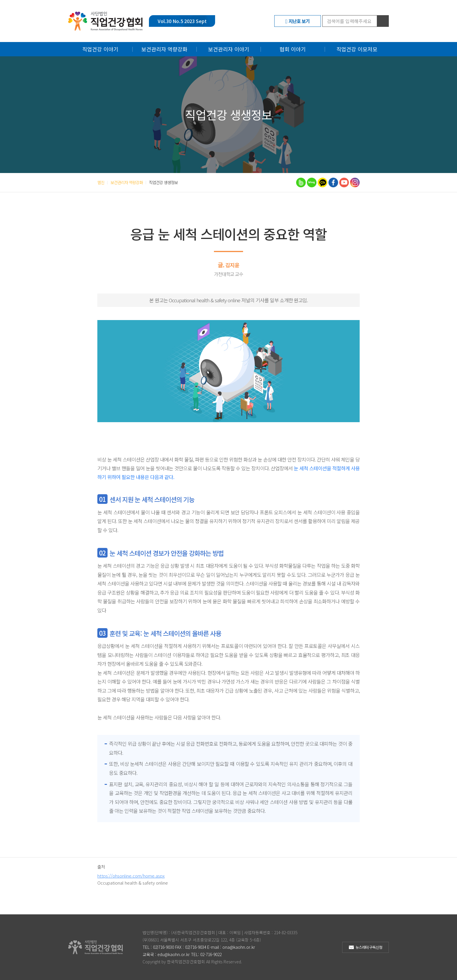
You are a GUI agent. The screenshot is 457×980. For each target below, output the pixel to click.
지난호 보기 (299, 21)
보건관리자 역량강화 (164, 49)
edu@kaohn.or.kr (174, 954)
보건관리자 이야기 (229, 49)
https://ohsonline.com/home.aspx (131, 876)
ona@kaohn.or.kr (239, 947)
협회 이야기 (293, 49)
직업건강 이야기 (100, 49)
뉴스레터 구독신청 (369, 947)
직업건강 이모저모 (357, 49)
